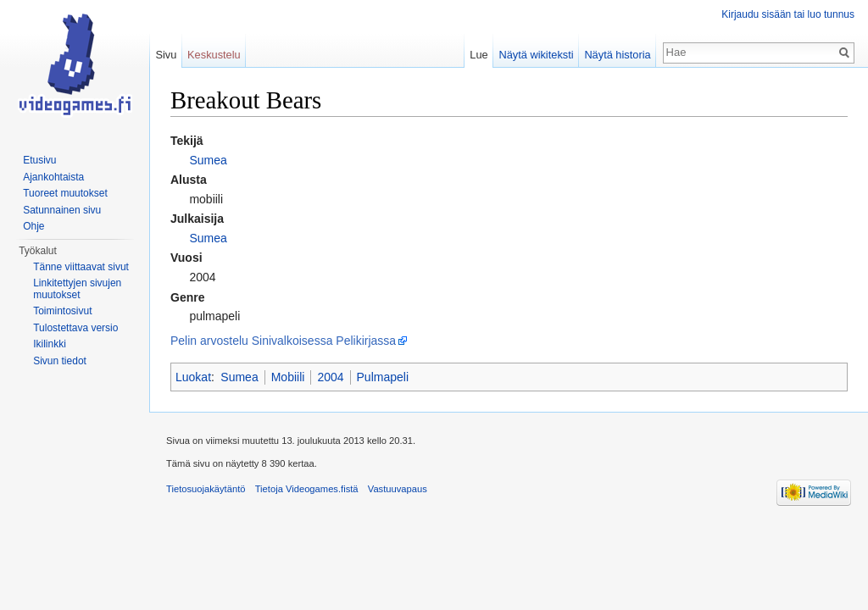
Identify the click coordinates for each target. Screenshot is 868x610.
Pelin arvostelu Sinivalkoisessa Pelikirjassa (283, 341)
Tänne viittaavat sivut (81, 267)
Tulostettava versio (75, 328)
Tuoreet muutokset (65, 193)
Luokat (193, 377)
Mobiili (288, 377)
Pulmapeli (383, 377)
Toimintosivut (62, 311)
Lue (479, 55)
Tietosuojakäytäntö (206, 489)
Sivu (166, 55)
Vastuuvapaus (398, 489)
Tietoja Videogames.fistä (307, 489)
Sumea (208, 160)
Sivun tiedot (60, 361)
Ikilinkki (50, 344)
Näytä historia (617, 55)
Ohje (33, 226)
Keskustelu (214, 55)
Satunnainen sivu (62, 210)
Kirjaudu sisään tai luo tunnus (788, 14)
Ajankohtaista (53, 177)
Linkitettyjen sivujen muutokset (77, 289)
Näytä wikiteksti (536, 55)
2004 (330, 377)
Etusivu (39, 160)
